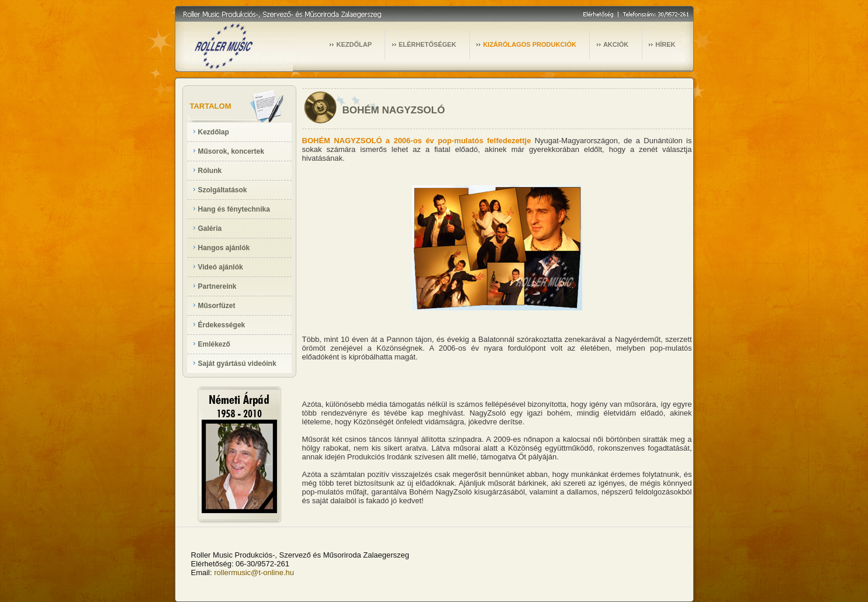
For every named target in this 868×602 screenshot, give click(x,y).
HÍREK (665, 44)
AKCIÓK (616, 44)
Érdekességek (222, 325)
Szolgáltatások (223, 190)
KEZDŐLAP (354, 44)
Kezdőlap (214, 132)
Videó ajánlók (221, 267)
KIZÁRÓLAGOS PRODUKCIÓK (530, 44)
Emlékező (214, 344)
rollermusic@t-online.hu (254, 572)
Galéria (210, 229)
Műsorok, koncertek (231, 151)
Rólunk (210, 171)
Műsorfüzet (217, 306)
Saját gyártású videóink (237, 364)
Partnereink (217, 286)
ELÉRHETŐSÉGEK (427, 44)
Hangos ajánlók (224, 248)
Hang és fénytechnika (234, 209)
